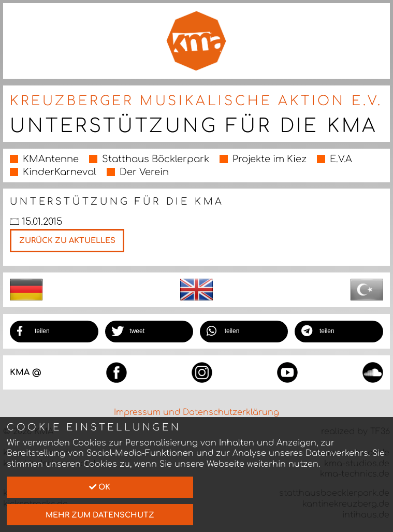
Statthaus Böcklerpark (156, 159)
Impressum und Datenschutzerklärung (196, 412)
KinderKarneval (60, 172)
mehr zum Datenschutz (100, 515)
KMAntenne (51, 159)
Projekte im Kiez (270, 159)
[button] (54, 332)
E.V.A (341, 159)
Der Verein (144, 172)
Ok (100, 487)
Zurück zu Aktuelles (67, 240)
